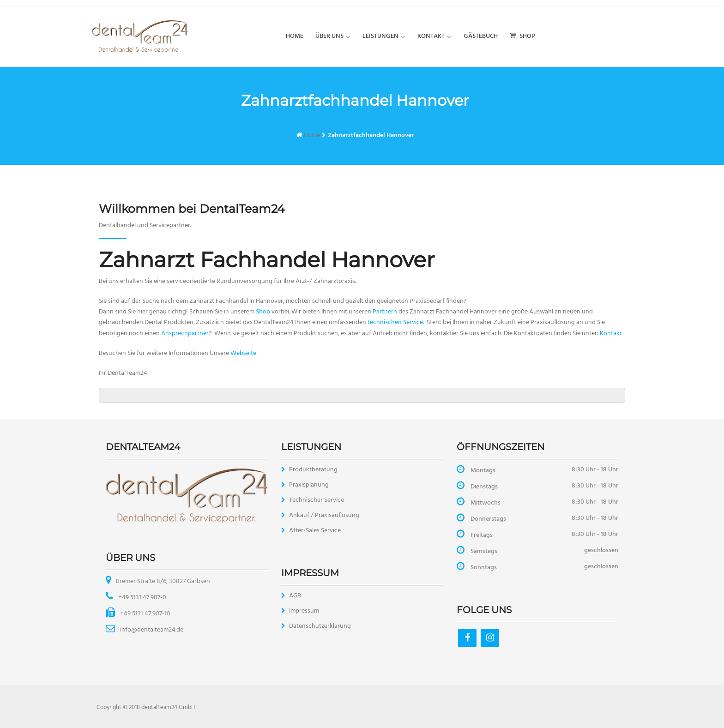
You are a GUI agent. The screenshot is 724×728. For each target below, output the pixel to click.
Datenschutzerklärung (320, 626)
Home (295, 36)
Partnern (385, 312)
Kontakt (431, 36)
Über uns (329, 36)
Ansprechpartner (185, 334)
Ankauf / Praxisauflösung (324, 515)
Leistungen (380, 36)
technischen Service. (396, 322)
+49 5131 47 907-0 (142, 598)
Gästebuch (481, 36)
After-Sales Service (315, 531)
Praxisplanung (309, 485)
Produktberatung (313, 470)
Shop (522, 36)
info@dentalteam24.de (151, 630)
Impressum (304, 611)
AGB (295, 596)
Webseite (243, 353)
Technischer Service (317, 500)
